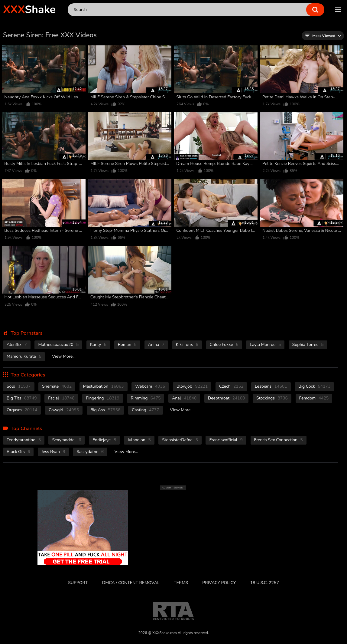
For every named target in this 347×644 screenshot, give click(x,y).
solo (19, 386)
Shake (29, 10)
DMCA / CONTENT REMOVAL (131, 583)
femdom (314, 398)
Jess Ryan (53, 452)
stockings (272, 398)
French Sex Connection (279, 440)
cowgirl (64, 410)
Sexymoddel (66, 440)
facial (61, 398)
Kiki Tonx (187, 345)
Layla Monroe (265, 345)
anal (184, 398)
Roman (127, 345)
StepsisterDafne (180, 440)
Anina (156, 345)
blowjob (192, 386)
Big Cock (314, 386)
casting (146, 410)
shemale (57, 386)
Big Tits (22, 398)
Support (78, 583)
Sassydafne (90, 452)
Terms (181, 583)
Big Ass (105, 410)
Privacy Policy (219, 583)
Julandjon (139, 440)
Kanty (98, 345)
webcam (150, 386)
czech (231, 386)
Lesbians (271, 386)
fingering (103, 398)
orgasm (22, 410)
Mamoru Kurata (24, 356)
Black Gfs (18, 452)
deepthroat (227, 398)
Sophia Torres (308, 345)
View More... (64, 356)
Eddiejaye (104, 440)
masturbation (104, 386)
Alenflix (17, 345)
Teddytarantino (24, 440)
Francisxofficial (226, 440)
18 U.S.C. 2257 (265, 583)
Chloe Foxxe (224, 345)
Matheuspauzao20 (58, 345)
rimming (146, 398)
